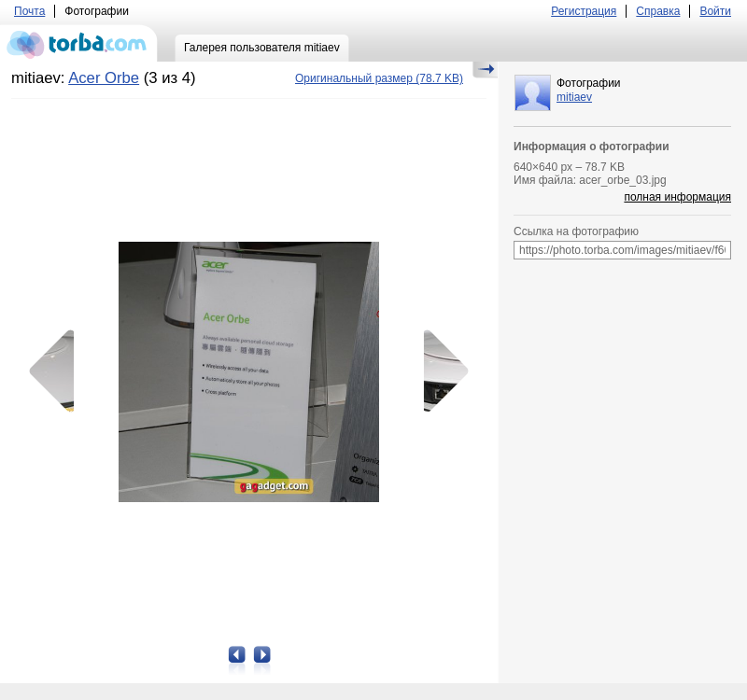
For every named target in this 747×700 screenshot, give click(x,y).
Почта (29, 11)
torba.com (79, 43)
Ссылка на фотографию (576, 231)
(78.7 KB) (379, 78)
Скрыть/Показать (485, 70)
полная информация (677, 197)
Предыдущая (58, 371)
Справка (658, 11)
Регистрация (584, 11)
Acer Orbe (104, 78)
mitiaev (574, 97)
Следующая (440, 371)
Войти (715, 11)
